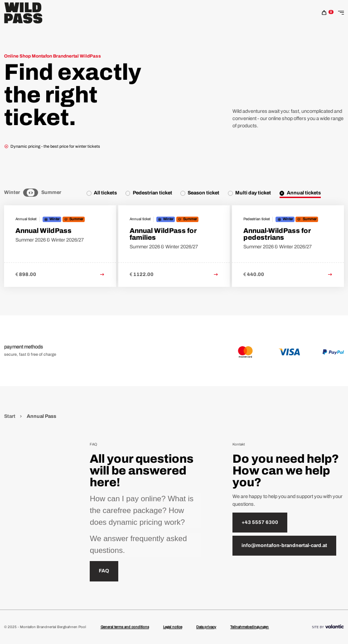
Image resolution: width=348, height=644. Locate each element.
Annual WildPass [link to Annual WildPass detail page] (43, 231)
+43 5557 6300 (260, 522)
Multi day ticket (253, 193)
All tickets (105, 193)
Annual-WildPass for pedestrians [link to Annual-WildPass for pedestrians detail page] (277, 234)
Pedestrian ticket (152, 193)
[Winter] (26, 193)
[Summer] (36, 193)
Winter (12, 192)
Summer (51, 192)
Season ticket (203, 193)
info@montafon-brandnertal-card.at (284, 545)
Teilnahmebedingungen (249, 627)
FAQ (104, 571)
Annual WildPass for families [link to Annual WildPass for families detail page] (163, 234)
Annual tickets (304, 193)
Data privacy (206, 627)
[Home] (23, 13)
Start (10, 416)
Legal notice (173, 627)
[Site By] (328, 627)
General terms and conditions (125, 627)
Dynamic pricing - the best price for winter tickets (52, 146)
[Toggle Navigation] (341, 13)
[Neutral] (31, 193)
